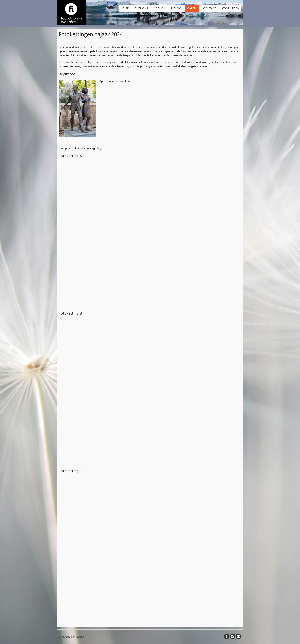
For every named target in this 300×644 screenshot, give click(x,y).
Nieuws (176, 8)
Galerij (192, 8)
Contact (210, 8)
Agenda (160, 8)
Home (125, 8)
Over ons (141, 8)
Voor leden (231, 8)
